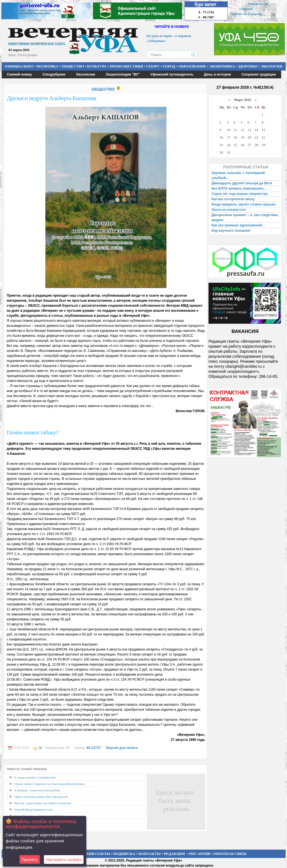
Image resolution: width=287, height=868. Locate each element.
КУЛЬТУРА (97, 66)
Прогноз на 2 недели (246, 14)
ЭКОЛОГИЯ (272, 66)
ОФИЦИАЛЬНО (19, 66)
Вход (12, 55)
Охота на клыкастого (229, 210)
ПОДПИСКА (124, 854)
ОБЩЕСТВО (73, 66)
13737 (96, 748)
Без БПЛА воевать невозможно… (239, 188)
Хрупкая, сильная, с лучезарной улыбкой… (238, 175)
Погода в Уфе (258, 4)
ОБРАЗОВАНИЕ (192, 66)
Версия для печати (122, 748)
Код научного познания (231, 231)
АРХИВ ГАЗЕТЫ (96, 854)
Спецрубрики (54, 74)
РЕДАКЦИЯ (174, 854)
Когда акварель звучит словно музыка (244, 204)
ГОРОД (169, 66)
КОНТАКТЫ (150, 854)
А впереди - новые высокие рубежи (37, 790)
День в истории (218, 74)
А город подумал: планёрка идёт (35, 777)
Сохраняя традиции (259, 74)
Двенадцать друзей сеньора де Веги (242, 183)
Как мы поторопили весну (233, 199)
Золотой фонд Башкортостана (33, 809)
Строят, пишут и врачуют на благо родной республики (49, 784)
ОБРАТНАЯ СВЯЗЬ (230, 854)
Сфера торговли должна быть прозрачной (41, 797)
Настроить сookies (64, 859)
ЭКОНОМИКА (222, 66)
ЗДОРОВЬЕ (248, 66)
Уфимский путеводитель (172, 74)
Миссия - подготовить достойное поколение (43, 803)
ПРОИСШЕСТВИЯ (126, 66)
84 (88, 748)
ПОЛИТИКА (47, 66)
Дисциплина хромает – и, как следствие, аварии (245, 217)
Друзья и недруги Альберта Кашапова (51, 98)
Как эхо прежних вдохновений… (238, 225)
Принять (30, 859)
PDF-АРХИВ (200, 854)
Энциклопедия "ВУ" (123, 74)
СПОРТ (153, 66)
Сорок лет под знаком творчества (240, 194)
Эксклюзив (86, 74)
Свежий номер (19, 74)
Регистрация (27, 55)
